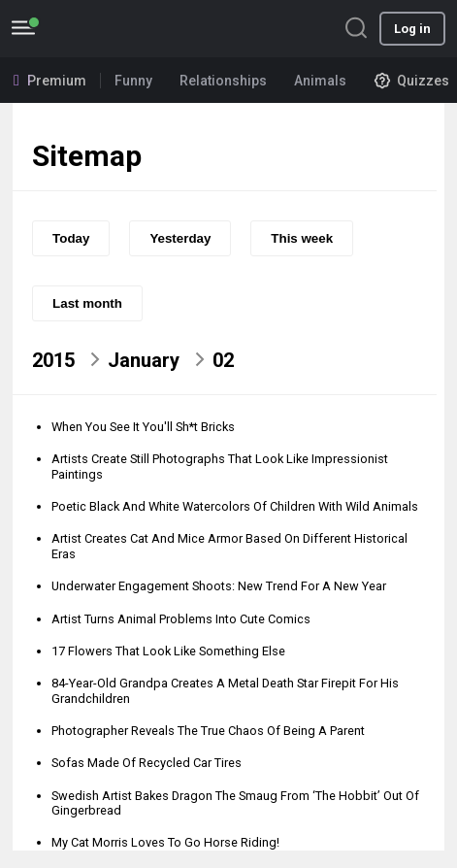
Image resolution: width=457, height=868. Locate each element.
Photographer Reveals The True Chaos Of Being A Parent (208, 731)
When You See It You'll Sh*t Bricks (143, 427)
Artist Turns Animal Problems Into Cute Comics (181, 619)
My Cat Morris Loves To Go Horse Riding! (165, 842)
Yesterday (180, 238)
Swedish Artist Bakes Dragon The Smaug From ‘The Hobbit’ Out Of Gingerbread (235, 803)
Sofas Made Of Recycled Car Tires (147, 763)
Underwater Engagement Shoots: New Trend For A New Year (219, 586)
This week (302, 238)
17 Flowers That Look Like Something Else (168, 651)
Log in (412, 29)
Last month (87, 303)
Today (71, 238)
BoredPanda (114, 29)
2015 (53, 360)
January (144, 360)
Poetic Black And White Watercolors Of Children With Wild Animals (235, 506)
